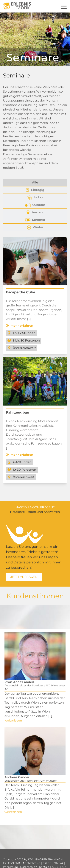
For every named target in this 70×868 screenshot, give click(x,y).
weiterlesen (13, 720)
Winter (35, 227)
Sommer (35, 220)
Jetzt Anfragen (24, 577)
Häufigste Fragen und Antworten (35, 512)
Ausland (35, 213)
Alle (35, 182)
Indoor (35, 198)
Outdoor (35, 205)
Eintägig (35, 190)
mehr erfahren (20, 326)
